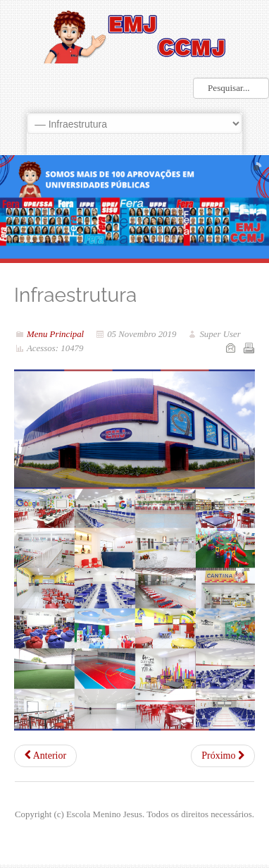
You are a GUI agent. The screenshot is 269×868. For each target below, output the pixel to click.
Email (230, 348)
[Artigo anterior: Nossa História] (45, 756)
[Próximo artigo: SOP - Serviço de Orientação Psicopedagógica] (223, 756)
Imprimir (249, 348)
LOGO (134, 35)
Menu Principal (55, 334)
